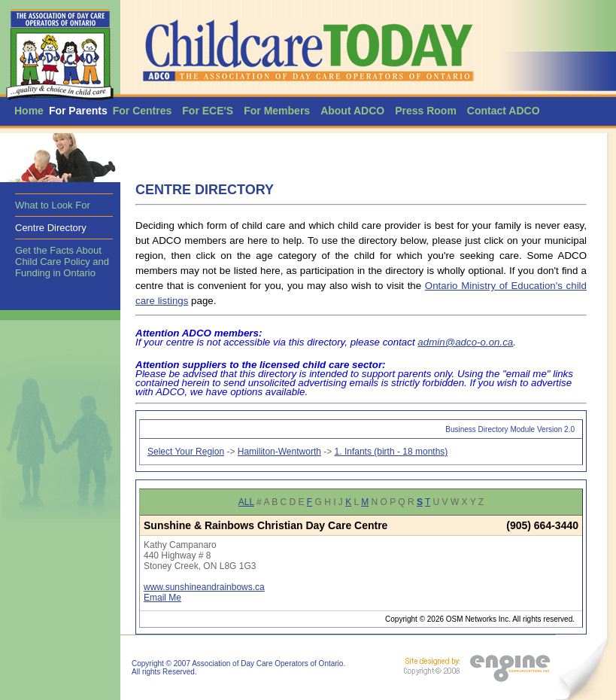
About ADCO (352, 111)
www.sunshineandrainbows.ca (204, 587)
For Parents (78, 111)
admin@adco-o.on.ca (465, 342)
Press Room (426, 111)
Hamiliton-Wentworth (279, 452)
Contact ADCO (504, 111)
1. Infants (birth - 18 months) (391, 452)
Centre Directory (51, 228)
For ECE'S (208, 111)
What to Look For (53, 205)
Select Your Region (186, 452)
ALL (246, 502)
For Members (277, 111)
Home (29, 111)
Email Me (162, 598)
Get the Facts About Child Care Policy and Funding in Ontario (62, 262)
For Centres (143, 111)
